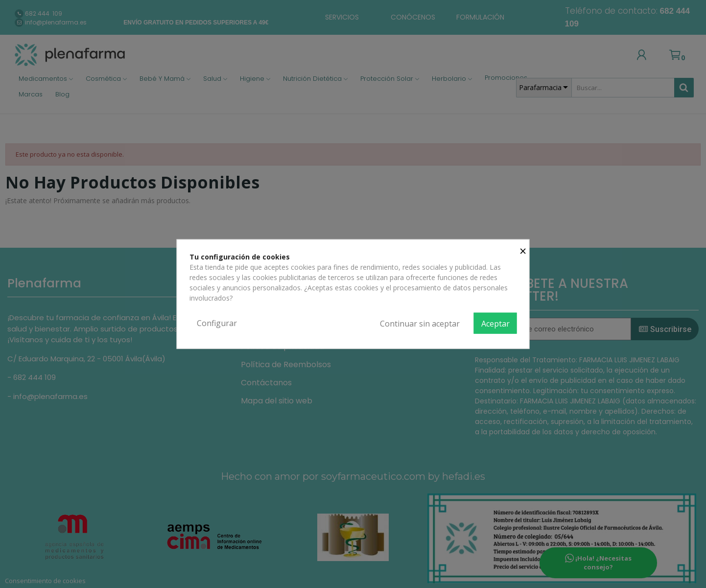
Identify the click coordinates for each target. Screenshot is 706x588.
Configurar (217, 323)
